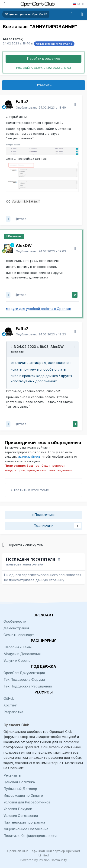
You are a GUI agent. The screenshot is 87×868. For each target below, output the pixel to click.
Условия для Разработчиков (27, 802)
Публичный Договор (20, 789)
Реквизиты (12, 775)
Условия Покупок (18, 809)
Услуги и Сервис (17, 660)
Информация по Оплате (23, 795)
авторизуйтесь (29, 456)
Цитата (21, 219)
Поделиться (43, 515)
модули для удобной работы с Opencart (39, 309)
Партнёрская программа (24, 822)
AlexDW (57, 347)
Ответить (43, 85)
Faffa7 (18, 39)
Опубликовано (41, 107)
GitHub (9, 698)
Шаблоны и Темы (18, 647)
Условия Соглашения (21, 816)
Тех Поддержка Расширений (28, 686)
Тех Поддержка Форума (24, 679)
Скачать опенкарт (19, 635)
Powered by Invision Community (44, 860)
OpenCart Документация (24, 673)
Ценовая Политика (19, 782)
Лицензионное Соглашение (26, 829)
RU (78, 4)
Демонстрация (16, 628)
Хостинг (10, 705)
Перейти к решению (44, 58)
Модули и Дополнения (22, 654)
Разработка (13, 712)
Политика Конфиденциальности (30, 836)
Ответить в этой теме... (30, 490)
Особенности (15, 621)
